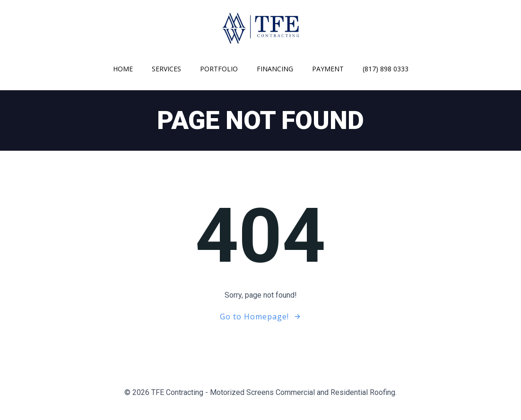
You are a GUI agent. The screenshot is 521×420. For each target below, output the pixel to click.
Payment (328, 69)
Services (166, 69)
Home (123, 69)
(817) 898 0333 (386, 69)
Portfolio (219, 69)
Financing (275, 69)
